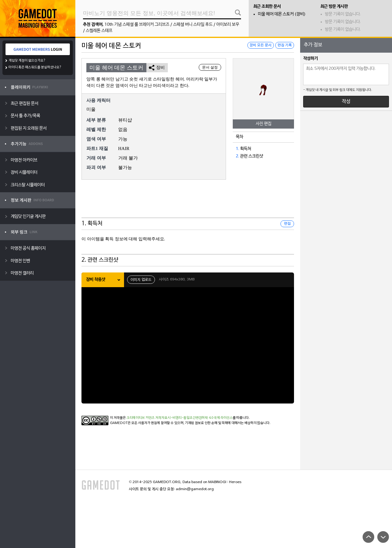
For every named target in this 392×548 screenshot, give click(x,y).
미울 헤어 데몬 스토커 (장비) (282, 14)
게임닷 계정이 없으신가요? (27, 61)
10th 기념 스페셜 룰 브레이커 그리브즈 (137, 25)
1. (237, 149)
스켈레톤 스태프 (99, 31)
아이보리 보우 (228, 25)
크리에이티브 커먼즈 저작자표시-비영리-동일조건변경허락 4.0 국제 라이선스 (180, 418)
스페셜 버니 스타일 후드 (193, 25)
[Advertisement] (188, 203)
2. (237, 156)
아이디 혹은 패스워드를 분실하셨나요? (35, 67)
